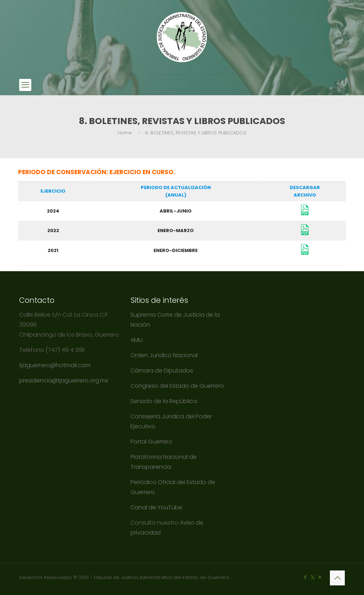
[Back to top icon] (337, 578)
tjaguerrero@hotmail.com (56, 365)
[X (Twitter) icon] (313, 577)
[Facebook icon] (305, 577)
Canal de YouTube (156, 507)
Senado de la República (164, 401)
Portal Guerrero (151, 442)
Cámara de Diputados (162, 371)
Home (125, 133)
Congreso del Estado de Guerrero (177, 386)
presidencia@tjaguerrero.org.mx (64, 380)
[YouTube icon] (320, 577)
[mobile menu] (25, 85)
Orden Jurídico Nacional (164, 355)
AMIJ (137, 340)
